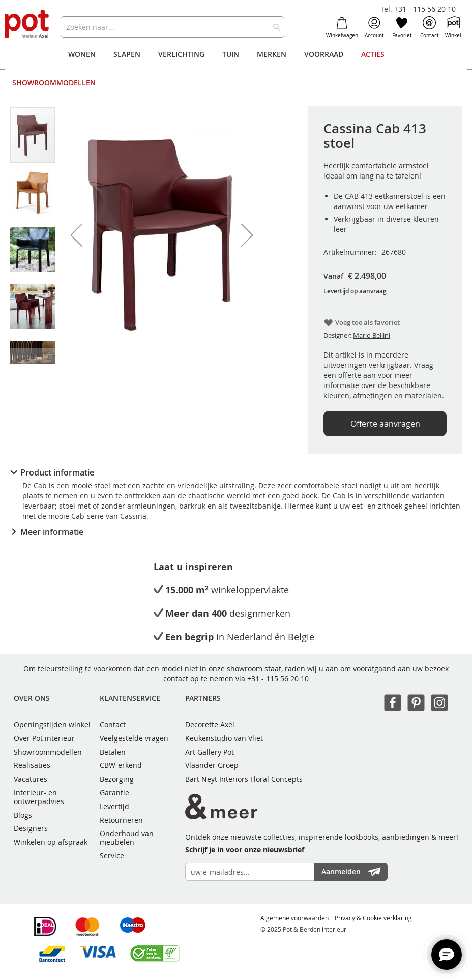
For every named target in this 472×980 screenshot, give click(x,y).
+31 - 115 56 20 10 (278, 679)
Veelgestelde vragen (134, 738)
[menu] (236, 69)
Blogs (23, 815)
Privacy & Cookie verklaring (373, 918)
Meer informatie (52, 532)
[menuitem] (82, 54)
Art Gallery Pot (210, 752)
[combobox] (172, 27)
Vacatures (31, 779)
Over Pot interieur (44, 738)
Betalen (113, 752)
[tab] (236, 472)
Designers (31, 828)
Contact (430, 27)
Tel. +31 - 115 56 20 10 (418, 9)
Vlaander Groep (212, 765)
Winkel (453, 27)
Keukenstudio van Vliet (224, 738)
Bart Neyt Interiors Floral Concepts (244, 779)
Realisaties (32, 765)
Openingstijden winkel (52, 724)
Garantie (114, 793)
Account (374, 27)
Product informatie (57, 472)
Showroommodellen (48, 752)
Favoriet (402, 27)
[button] (76, 235)
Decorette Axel (210, 724)
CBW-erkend (121, 765)
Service (112, 856)
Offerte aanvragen (385, 424)
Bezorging (117, 779)
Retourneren (121, 820)
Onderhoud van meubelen (127, 838)
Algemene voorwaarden (294, 918)
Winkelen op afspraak (51, 842)
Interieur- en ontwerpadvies (39, 797)
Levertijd (114, 806)
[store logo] (27, 25)
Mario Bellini (372, 335)
